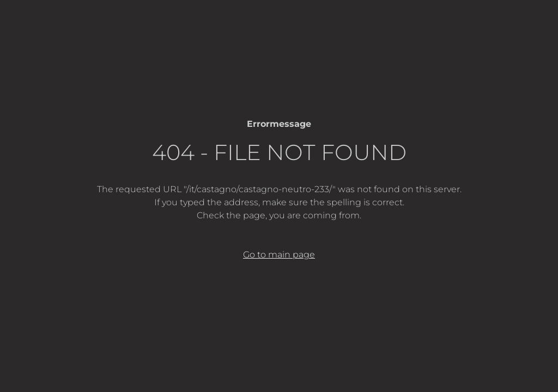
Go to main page (279, 255)
